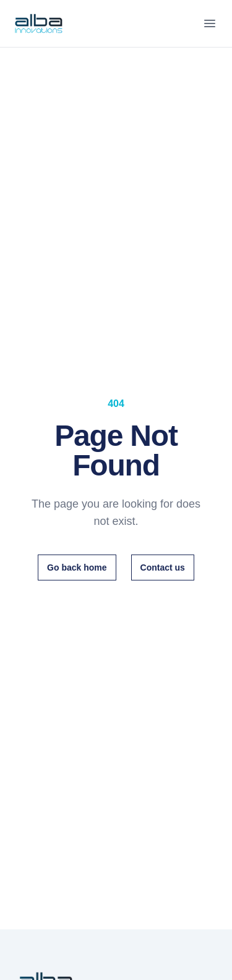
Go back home (77, 567)
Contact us (163, 567)
